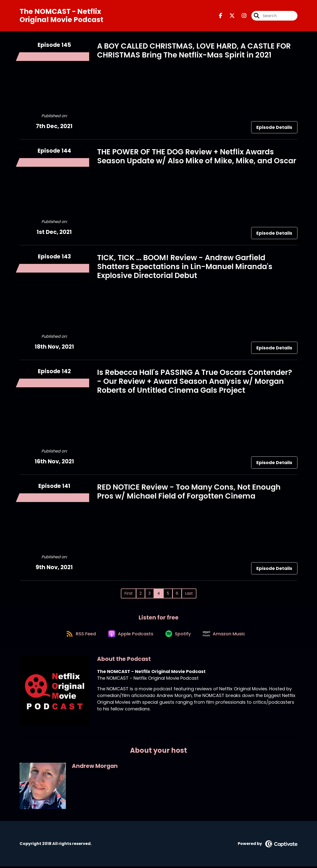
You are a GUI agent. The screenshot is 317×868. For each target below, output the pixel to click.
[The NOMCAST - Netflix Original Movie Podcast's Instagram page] (241, 16)
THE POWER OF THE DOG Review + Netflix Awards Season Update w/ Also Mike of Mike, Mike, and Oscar (197, 157)
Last (189, 594)
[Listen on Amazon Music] (226, 635)
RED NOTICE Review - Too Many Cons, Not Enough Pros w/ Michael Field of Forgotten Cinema (189, 492)
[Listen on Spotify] (179, 635)
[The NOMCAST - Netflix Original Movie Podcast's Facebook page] (221, 16)
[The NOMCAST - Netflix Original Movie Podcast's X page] (229, 16)
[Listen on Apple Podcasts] (131, 635)
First (129, 594)
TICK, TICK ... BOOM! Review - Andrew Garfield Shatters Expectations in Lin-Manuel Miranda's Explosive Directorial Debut (185, 267)
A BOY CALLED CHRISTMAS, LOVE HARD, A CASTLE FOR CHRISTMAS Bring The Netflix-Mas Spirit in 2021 (194, 51)
